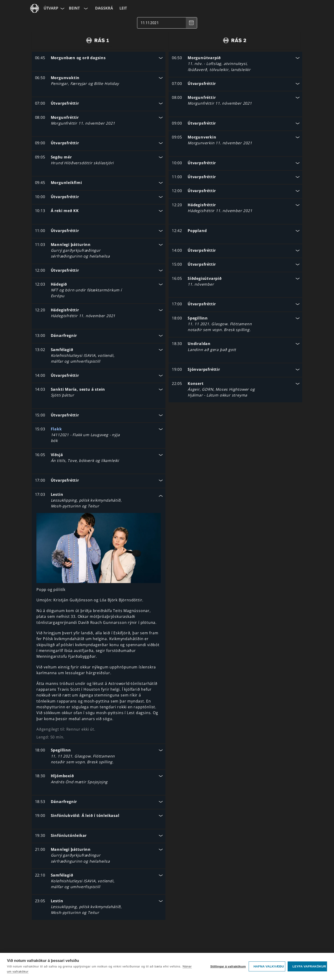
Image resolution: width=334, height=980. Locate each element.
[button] (99, 58)
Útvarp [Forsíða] (51, 8)
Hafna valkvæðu (269, 966)
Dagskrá (104, 8)
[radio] (98, 40)
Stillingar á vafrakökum (228, 966)
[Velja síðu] (62, 8)
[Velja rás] (85, 8)
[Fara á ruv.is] (35, 8)
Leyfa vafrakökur (309, 966)
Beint (74, 8)
